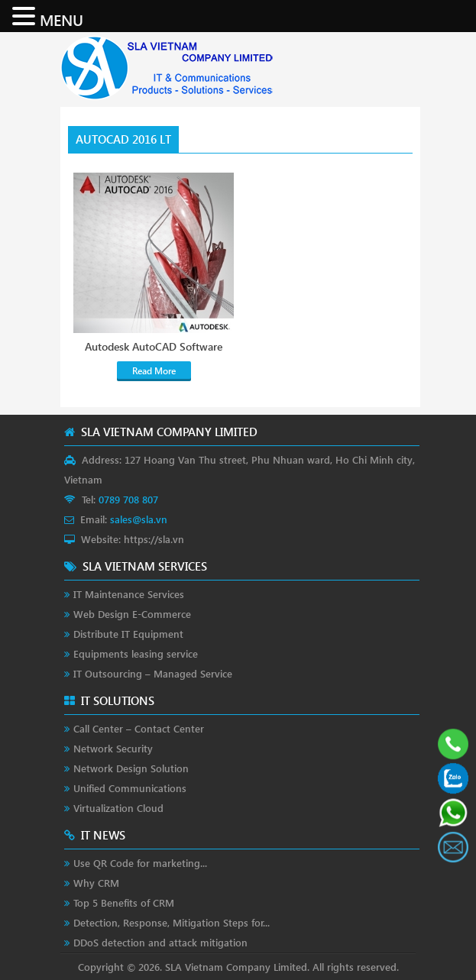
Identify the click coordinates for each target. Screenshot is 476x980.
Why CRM (96, 883)
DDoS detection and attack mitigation (160, 942)
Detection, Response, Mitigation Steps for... (172, 922)
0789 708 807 (128, 499)
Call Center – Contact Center (139, 728)
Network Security (113, 748)
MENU (62, 19)
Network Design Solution (131, 768)
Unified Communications (130, 788)
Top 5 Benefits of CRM (124, 902)
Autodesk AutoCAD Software (154, 347)
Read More (154, 371)
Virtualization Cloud (118, 808)
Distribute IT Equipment (128, 634)
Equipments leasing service (136, 653)
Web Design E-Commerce (132, 614)
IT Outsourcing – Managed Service (153, 673)
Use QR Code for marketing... (140, 863)
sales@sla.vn (139, 519)
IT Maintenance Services (129, 594)
